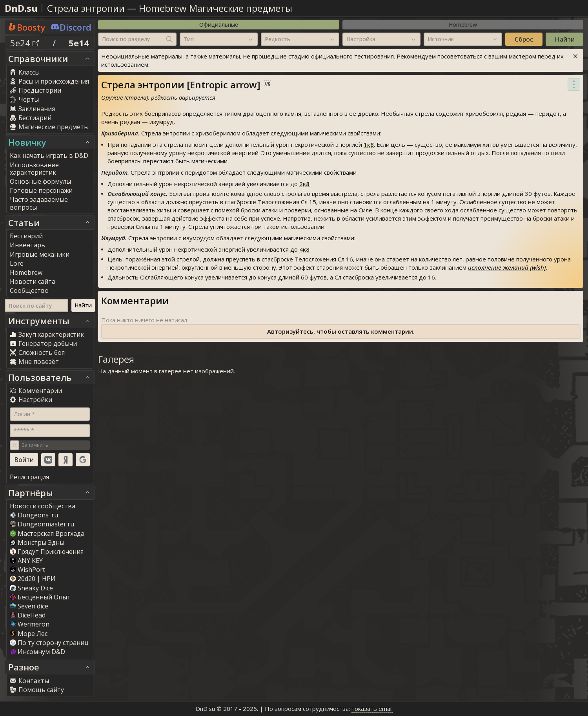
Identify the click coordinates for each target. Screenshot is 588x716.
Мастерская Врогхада (47, 533)
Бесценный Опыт (40, 597)
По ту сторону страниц (49, 643)
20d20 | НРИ (33, 579)
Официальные (219, 25)
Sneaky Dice (31, 588)
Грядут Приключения (47, 552)
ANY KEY (26, 561)
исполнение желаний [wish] (507, 267)
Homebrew (463, 25)
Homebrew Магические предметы (216, 8)
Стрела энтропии (86, 8)
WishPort (27, 570)
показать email (372, 709)
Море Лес (29, 634)
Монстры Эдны (37, 542)
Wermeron (30, 624)
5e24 (25, 43)
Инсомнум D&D (37, 652)
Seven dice (29, 606)
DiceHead (28, 615)
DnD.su (21, 8)
